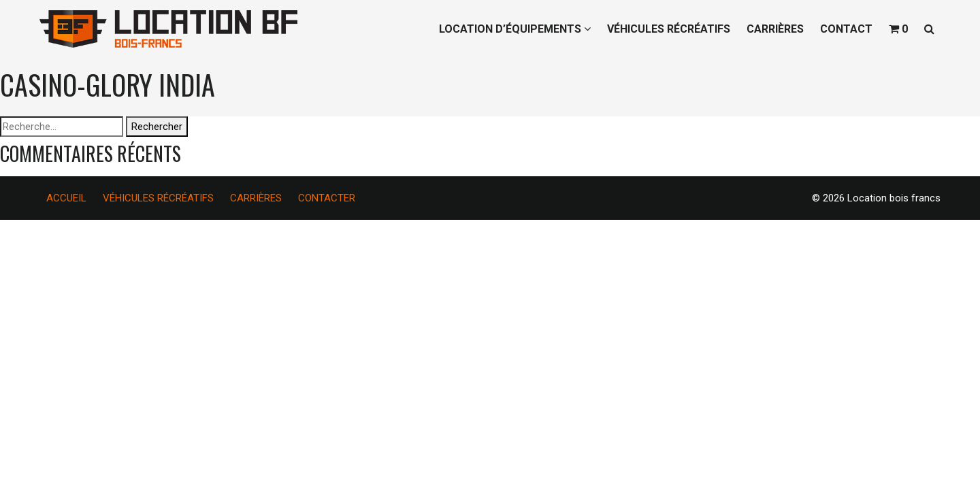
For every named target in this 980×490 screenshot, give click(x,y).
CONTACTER (327, 198)
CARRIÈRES (775, 29)
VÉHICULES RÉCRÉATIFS (669, 29)
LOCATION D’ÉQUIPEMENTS (515, 29)
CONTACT (846, 29)
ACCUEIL (66, 198)
